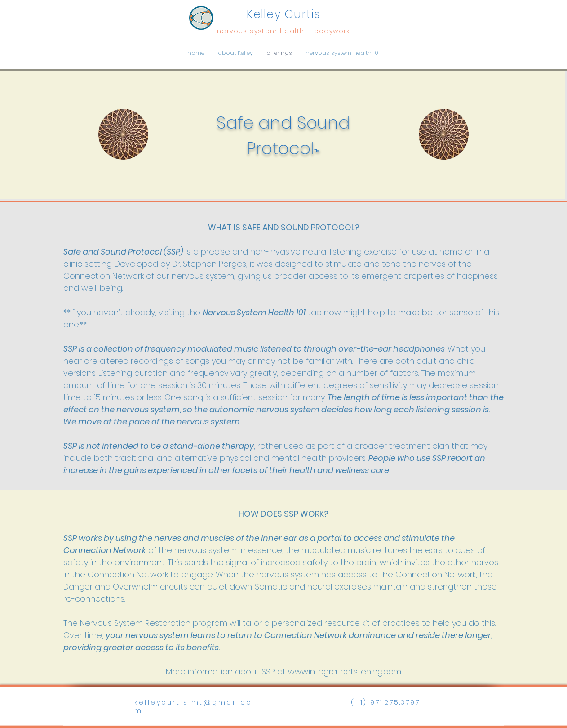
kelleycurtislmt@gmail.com (193, 706)
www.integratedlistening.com (345, 672)
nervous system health (262, 31)
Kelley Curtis (283, 14)
